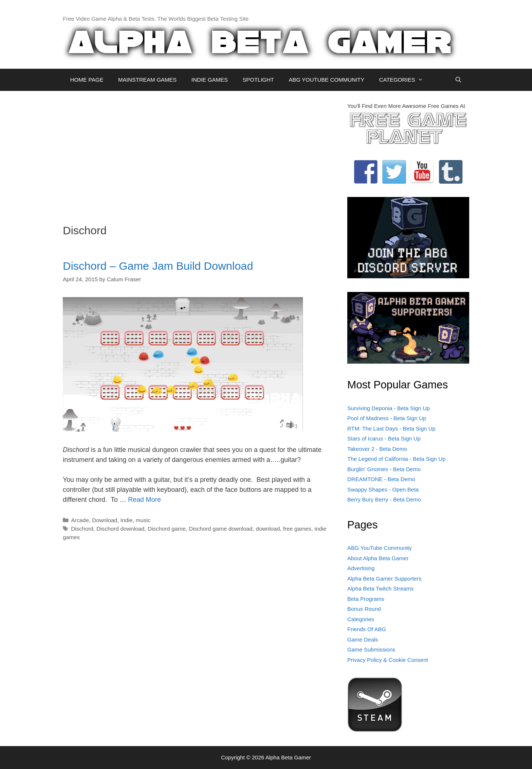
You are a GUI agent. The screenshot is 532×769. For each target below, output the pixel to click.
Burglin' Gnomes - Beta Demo (384, 469)
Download (105, 520)
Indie (127, 520)
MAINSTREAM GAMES (147, 80)
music (143, 520)
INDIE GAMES (209, 80)
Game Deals (363, 639)
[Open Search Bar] (458, 80)
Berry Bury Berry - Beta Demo (384, 499)
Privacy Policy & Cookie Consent (388, 660)
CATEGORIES (405, 80)
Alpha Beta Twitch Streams (381, 588)
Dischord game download (221, 529)
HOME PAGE (87, 80)
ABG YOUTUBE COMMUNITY (326, 80)
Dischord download (120, 529)
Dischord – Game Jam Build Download (158, 266)
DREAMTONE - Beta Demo (381, 479)
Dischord (82, 529)
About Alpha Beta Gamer (378, 558)
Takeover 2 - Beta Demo (377, 449)
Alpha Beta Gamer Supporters (384, 579)
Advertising (361, 568)
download (268, 529)
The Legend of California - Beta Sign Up (396, 459)
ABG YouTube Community (380, 548)
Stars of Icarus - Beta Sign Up (384, 438)
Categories (361, 619)
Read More (144, 500)
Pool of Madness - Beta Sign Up (387, 418)
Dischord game (167, 529)
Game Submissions (371, 649)
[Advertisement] (199, 154)
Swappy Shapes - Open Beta (383, 489)
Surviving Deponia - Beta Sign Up (388, 408)
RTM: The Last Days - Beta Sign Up (391, 428)
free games (297, 529)
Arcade (80, 520)
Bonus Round (364, 609)
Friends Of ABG (367, 629)
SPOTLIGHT (258, 80)
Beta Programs (366, 599)
